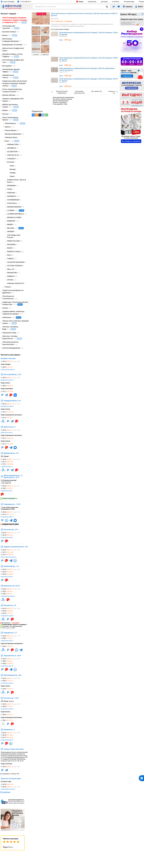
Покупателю (92, 2)
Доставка (104, 2)
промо (21, 211)
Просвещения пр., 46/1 (13, 675)
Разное (141, 2)
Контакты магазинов (11, 355)
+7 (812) (10, 361)
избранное (44, 55)
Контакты (116, 2)
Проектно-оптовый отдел (11, 779)
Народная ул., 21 (10, 633)
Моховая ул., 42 (10, 605)
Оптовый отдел (129, 2)
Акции (80, 2)
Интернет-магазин (8, 358)
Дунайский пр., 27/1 (11, 453)
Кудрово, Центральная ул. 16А (16, 547)
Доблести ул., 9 (10, 427)
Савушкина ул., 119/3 (12, 504)
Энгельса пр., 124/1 (11, 698)
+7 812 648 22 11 (24, 2)
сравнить (36, 55)
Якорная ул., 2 (9, 730)
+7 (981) (7, 367)
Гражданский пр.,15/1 (12, 401)
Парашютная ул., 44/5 (12, 656)
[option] (62, 92)
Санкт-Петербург (8, 2)
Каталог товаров (9, 14)
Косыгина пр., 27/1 (11, 529)
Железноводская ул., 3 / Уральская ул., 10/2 (13, 476)
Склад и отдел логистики (14, 749)
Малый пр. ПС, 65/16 (12, 586)
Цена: (61, 40)
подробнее (6, 792)
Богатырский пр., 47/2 (12, 374)
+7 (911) (7, 391)
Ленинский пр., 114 (11, 566)
